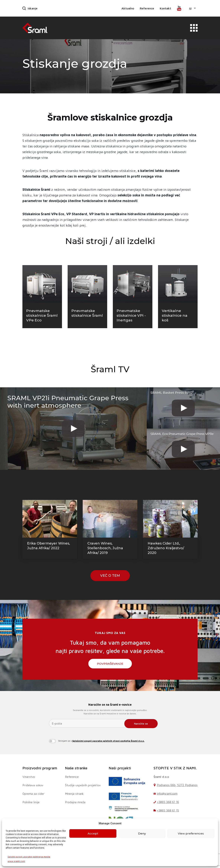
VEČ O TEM (110, 576)
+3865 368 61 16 (168, 802)
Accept (93, 833)
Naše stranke (76, 768)
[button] (192, 8)
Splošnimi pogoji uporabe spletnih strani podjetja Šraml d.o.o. (108, 741)
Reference (147, 8)
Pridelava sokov (33, 785)
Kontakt (165, 8)
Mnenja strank (74, 794)
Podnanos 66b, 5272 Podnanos (177, 785)
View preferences (191, 833)
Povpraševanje (110, 664)
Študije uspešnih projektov (83, 785)
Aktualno (128, 8)
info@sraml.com (167, 793)
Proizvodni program (40, 768)
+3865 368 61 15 (168, 810)
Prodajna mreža (75, 802)
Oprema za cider (33, 794)
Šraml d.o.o (161, 777)
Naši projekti (120, 768)
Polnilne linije (31, 802)
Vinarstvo (29, 777)
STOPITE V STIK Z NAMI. (175, 768)
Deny (142, 833)
